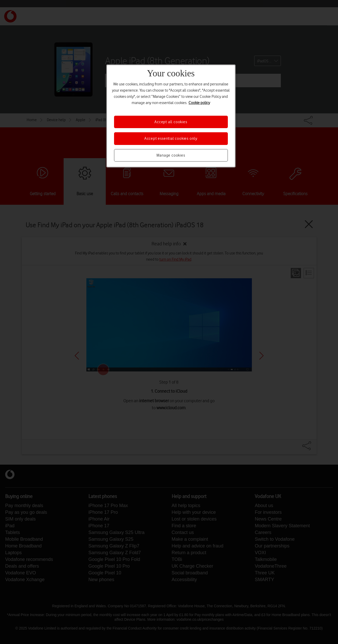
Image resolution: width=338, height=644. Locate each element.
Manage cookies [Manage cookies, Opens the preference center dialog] (171, 155)
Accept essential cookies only (171, 138)
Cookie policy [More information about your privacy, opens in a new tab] (199, 103)
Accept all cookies (171, 122)
